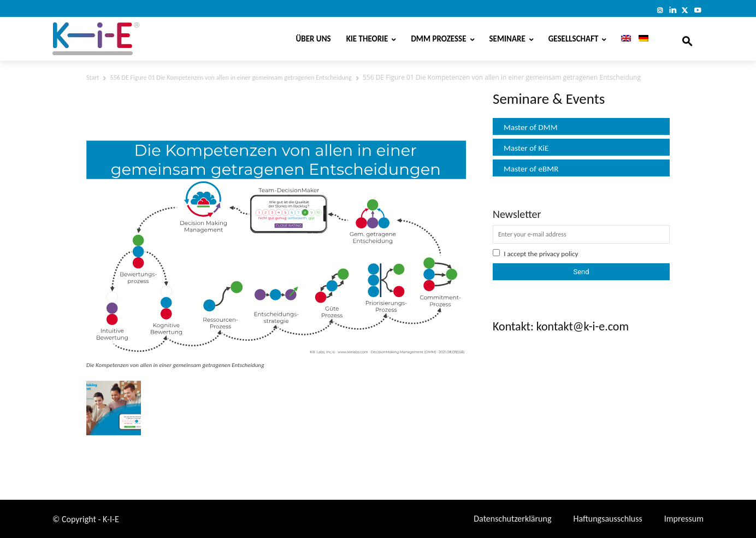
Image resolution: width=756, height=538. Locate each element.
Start (93, 78)
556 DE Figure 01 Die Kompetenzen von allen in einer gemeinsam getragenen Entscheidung (231, 78)
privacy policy (559, 254)
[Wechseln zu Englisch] (622, 39)
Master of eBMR (531, 169)
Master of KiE (526, 148)
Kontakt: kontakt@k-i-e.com (561, 326)
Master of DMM (531, 127)
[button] (687, 39)
